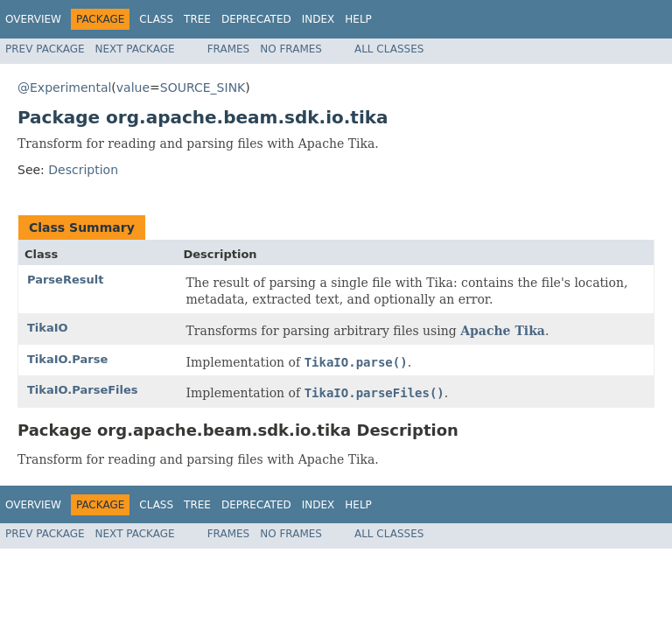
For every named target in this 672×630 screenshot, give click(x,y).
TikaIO (48, 328)
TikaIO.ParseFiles (83, 390)
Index (318, 19)
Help (358, 19)
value (133, 87)
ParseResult (65, 280)
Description (83, 170)
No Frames (291, 49)
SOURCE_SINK (203, 87)
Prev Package (45, 49)
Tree (197, 19)
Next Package (135, 49)
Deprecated (256, 19)
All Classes (389, 49)
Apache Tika (503, 331)
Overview (33, 19)
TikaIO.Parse (67, 359)
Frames (229, 49)
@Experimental (64, 87)
